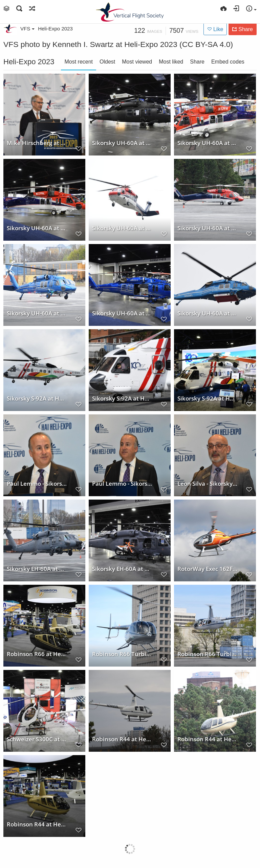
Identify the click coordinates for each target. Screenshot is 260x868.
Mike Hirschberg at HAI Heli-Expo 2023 (37, 143)
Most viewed (137, 62)
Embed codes (228, 62)
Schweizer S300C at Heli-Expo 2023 (37, 739)
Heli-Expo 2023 (55, 29)
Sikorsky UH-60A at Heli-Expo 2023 (122, 143)
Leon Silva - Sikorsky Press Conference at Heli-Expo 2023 (208, 483)
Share (197, 62)
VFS (27, 29)
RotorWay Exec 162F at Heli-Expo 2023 (208, 569)
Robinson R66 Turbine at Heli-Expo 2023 (122, 654)
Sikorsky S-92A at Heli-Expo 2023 (37, 398)
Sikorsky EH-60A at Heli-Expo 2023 (37, 569)
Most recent (79, 62)
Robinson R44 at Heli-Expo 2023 (122, 739)
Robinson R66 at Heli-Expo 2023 (37, 654)
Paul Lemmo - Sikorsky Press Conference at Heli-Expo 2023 (37, 483)
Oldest (107, 62)
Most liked (171, 62)
